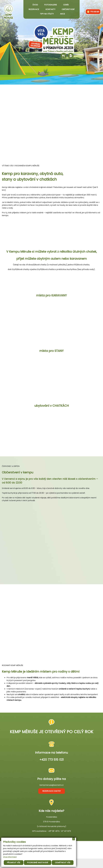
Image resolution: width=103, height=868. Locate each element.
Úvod (35, 5)
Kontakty (50, 9)
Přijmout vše (14, 863)
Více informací (10, 857)
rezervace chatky (52, 791)
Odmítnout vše (63, 863)
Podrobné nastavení (38, 863)
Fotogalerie (51, 5)
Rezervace (34, 9)
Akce (63, 14)
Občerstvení (68, 9)
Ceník (66, 5)
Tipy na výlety (47, 14)
